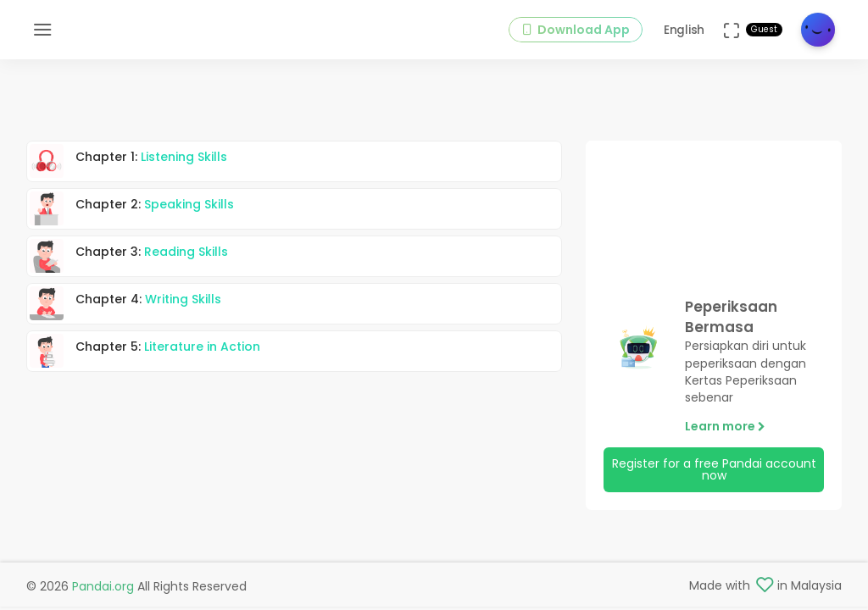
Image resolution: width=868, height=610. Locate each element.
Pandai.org (103, 586)
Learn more (725, 428)
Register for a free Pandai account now (714, 471)
